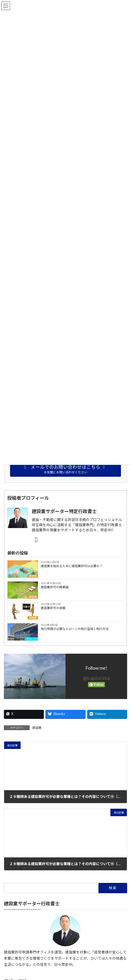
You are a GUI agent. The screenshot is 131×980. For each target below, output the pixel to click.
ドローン (31, 639)
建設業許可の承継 (53, 608)
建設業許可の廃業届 (55, 587)
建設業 (33, 576)
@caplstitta (96, 678)
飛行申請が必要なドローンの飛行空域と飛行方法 (75, 629)
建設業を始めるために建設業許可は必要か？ (72, 566)
